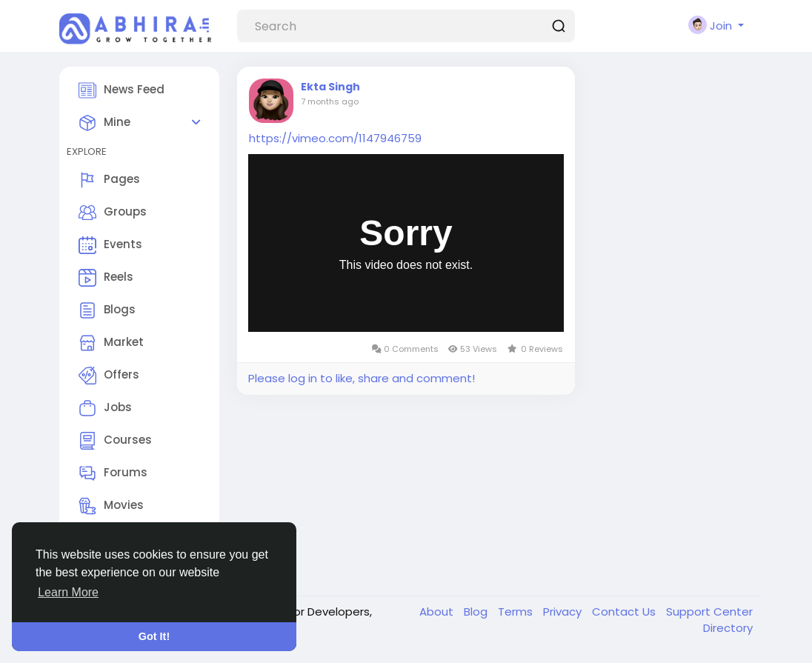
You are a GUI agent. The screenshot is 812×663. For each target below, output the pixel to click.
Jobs (105, 408)
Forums (113, 473)
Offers (109, 376)
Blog (477, 612)
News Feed (122, 90)
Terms (517, 612)
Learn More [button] (68, 592)
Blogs (107, 310)
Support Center (709, 612)
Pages (109, 180)
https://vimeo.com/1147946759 (335, 138)
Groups (113, 213)
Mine (104, 123)
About (438, 612)
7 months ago (330, 101)
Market (111, 343)
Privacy (564, 612)
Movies (111, 506)
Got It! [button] (154, 636)
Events (110, 245)
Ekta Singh (330, 87)
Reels (106, 278)
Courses (115, 441)
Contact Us (625, 612)
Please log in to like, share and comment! (362, 378)
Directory (728, 628)
